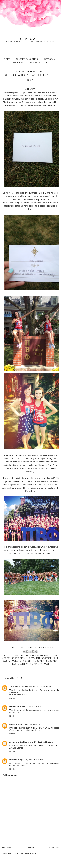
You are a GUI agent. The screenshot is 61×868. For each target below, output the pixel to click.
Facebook (34, 62)
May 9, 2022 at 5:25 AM (29, 724)
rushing (16, 661)
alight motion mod (37, 763)
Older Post (54, 848)
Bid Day (19, 655)
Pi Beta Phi (33, 658)
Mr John (14, 724)
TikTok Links (16, 62)
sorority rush (40, 664)
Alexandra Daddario (19, 742)
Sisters (27, 661)
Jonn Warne (15, 686)
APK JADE (45, 728)
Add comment (10, 775)
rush (6, 661)
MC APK (17, 712)
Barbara (13, 760)
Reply (12, 698)
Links (48, 62)
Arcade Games (16, 748)
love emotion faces (18, 695)
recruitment (50, 658)
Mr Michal (14, 707)
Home (7, 59)
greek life (18, 658)
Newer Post (7, 848)
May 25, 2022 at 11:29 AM (42, 742)
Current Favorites (27, 59)
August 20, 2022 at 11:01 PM (31, 760)
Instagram (49, 59)
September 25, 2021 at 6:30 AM (37, 686)
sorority (39, 661)
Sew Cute (30, 39)
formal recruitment (38, 655)
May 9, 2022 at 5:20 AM (31, 707)
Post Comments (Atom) (25, 853)
